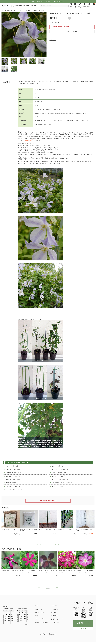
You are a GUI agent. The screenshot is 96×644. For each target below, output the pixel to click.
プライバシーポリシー (40, 619)
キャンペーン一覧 (39, 612)
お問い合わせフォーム (83, 623)
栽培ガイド (38, 616)
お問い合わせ (55, 616)
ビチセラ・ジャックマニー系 (15, 10)
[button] (57, 545)
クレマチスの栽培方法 (28, 140)
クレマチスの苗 (5, 10)
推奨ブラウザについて (57, 619)
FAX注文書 (83, 628)
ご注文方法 (54, 606)
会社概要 (54, 612)
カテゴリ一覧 (38, 609)
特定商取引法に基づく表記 (42, 622)
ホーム (37, 606)
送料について (53, 40)
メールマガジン (55, 622)
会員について (55, 609)
